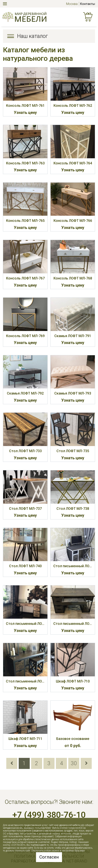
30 (74, 763)
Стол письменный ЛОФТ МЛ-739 (25, 681)
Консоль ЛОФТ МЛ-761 (25, 105)
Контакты (88, 4)
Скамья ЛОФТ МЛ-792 (25, 393)
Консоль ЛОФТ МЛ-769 (25, 336)
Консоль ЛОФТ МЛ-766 (73, 221)
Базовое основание (73, 739)
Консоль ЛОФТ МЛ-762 (73, 105)
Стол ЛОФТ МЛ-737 (25, 509)
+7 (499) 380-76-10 (49, 815)
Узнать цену (25, 112)
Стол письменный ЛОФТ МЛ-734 (73, 624)
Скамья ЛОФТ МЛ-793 (73, 393)
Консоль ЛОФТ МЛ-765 (25, 221)
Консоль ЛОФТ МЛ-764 (73, 163)
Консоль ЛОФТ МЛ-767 (25, 278)
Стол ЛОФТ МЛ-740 (25, 566)
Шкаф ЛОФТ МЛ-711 (25, 739)
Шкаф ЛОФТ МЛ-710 (73, 681)
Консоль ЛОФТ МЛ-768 (73, 278)
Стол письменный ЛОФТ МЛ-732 (25, 624)
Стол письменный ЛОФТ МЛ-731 (73, 566)
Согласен (49, 857)
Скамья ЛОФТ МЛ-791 (73, 336)
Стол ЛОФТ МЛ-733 (25, 451)
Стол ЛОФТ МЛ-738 (73, 509)
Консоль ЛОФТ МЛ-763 (25, 163)
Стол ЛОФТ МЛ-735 (73, 451)
